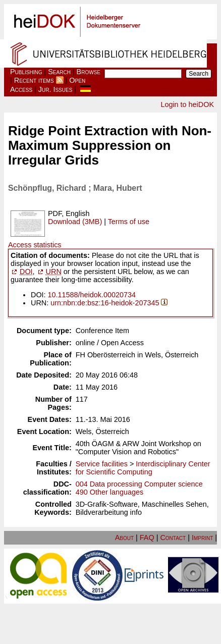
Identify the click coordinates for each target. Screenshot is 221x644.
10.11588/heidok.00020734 (92, 295)
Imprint (202, 538)
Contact (173, 538)
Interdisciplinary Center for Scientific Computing (143, 468)
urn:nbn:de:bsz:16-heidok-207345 (105, 303)
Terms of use (129, 222)
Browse (89, 72)
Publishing (26, 72)
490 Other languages (109, 492)
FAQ (147, 538)
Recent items (34, 80)
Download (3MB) (75, 222)
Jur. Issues (56, 89)
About (124, 538)
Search (59, 72)
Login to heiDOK (187, 104)
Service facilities (102, 464)
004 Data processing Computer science (139, 484)
